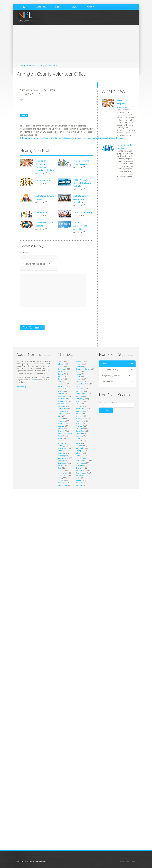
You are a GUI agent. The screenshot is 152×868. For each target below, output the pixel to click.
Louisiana (61, 384)
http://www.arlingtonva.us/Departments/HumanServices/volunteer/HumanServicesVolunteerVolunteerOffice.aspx (72, 138)
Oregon (79, 406)
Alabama (79, 362)
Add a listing (131, 862)
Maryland (61, 386)
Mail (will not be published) (36, 264)
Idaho (78, 377)
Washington (80, 419)
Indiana (79, 379)
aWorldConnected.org (83, 212)
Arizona (79, 364)
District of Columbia (83, 369)
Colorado (79, 367)
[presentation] (40, 317)
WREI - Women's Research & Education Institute (83, 183)
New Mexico (62, 401)
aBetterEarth (41, 212)
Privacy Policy (21, 387)
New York (61, 404)
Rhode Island (81, 409)
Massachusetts (81, 384)
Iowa (60, 377)
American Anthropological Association (80, 226)
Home (19, 66)
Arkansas (61, 364)
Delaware (61, 372)
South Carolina (63, 411)
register (32, 380)
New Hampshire (63, 399)
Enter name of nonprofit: (108, 402)
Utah (59, 416)
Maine (78, 386)
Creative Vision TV (43, 180)
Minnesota (80, 389)
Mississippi (80, 391)
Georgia (61, 374)
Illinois (60, 379)
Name (26, 253)
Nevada (79, 401)
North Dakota (63, 396)
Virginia (79, 416)
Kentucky (79, 381)
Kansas (60, 381)
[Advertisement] (76, 44)
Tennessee (61, 414)
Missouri (61, 391)
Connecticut (62, 369)
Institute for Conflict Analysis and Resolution (82, 199)
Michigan (61, 389)
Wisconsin (61, 421)
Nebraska (79, 396)
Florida (78, 372)
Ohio (78, 404)
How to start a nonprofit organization (123, 104)
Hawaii (78, 374)
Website (24, 115)
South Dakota (81, 411)
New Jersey (80, 399)
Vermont (61, 419)
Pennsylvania (62, 409)
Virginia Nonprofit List (30, 66)
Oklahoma (61, 406)
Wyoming (61, 423)
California (61, 367)
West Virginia (81, 421)
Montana (61, 394)
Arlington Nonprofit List (48, 66)
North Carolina (81, 394)
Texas (78, 414)
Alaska (60, 362)
